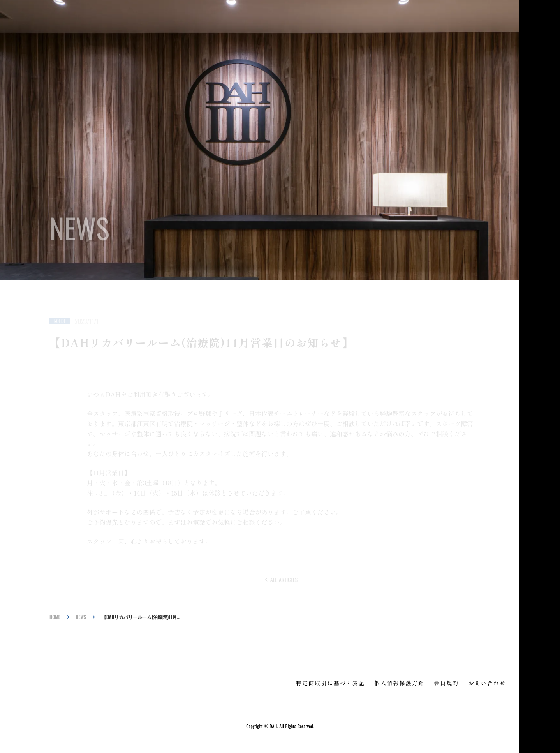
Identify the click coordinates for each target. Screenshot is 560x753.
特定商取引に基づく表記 (330, 683)
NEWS (81, 617)
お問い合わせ (487, 683)
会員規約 (446, 683)
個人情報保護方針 (399, 683)
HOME (55, 617)
